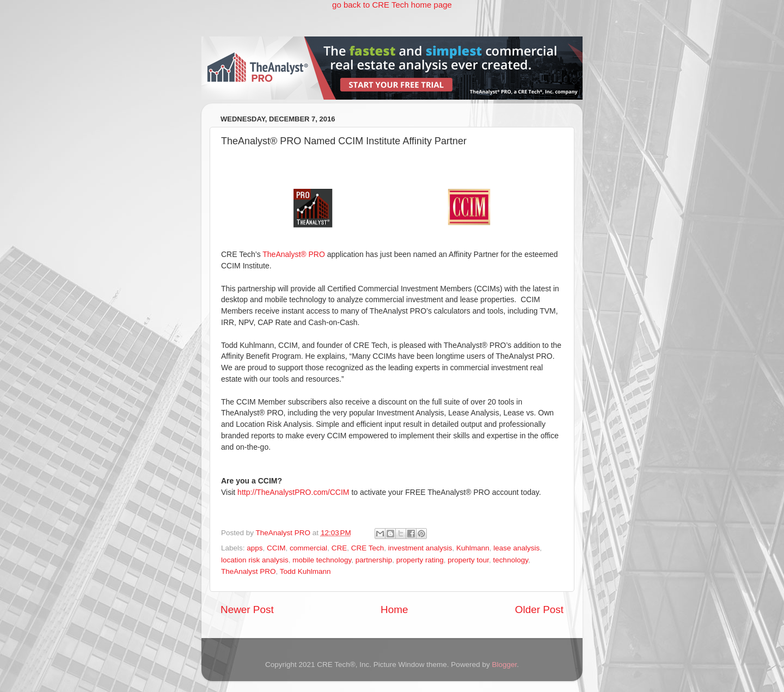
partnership (374, 560)
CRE (339, 548)
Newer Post (247, 610)
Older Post (539, 610)
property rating (420, 560)
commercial (308, 548)
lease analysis (516, 548)
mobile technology (322, 560)
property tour (468, 560)
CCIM (276, 548)
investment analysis (420, 548)
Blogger (504, 665)
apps (255, 548)
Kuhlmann (473, 548)
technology (511, 560)
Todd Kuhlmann (305, 571)
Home (394, 610)
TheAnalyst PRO (249, 571)
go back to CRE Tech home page (392, 5)
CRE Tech (368, 548)
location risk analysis (255, 560)
